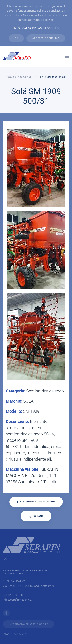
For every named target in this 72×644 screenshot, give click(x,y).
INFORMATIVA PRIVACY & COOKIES (36, 28)
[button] (67, 56)
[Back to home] (17, 56)
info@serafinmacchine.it (18, 600)
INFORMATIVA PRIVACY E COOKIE (29, 624)
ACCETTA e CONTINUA (46, 38)
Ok (16, 38)
